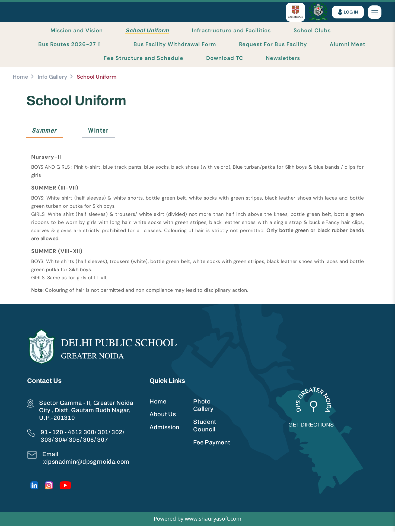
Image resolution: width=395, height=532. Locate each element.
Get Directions (312, 431)
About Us (163, 421)
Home (20, 83)
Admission (165, 434)
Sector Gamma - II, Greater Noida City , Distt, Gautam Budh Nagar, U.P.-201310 (87, 417)
